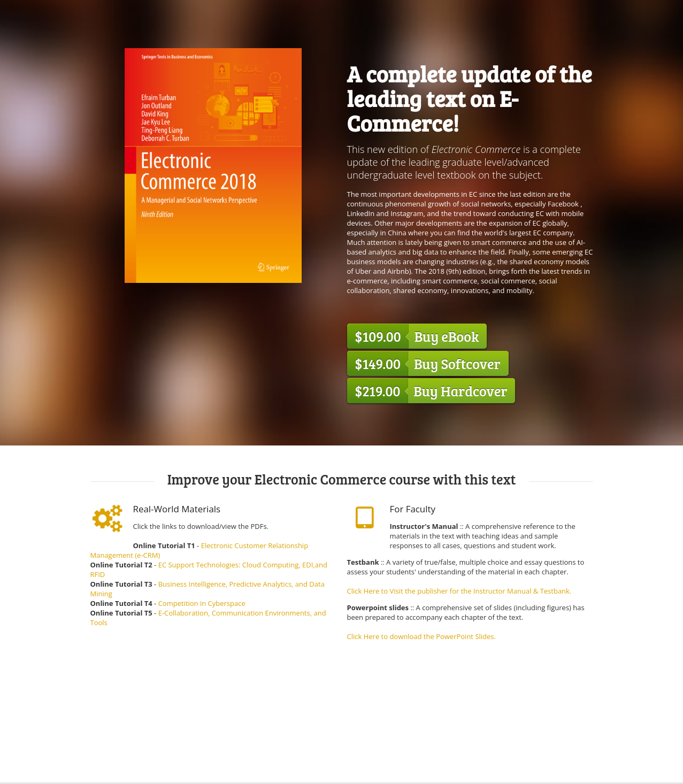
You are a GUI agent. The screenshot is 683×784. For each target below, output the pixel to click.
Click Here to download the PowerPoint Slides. (421, 636)
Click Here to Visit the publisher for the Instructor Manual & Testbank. (459, 591)
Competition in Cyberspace (202, 603)
